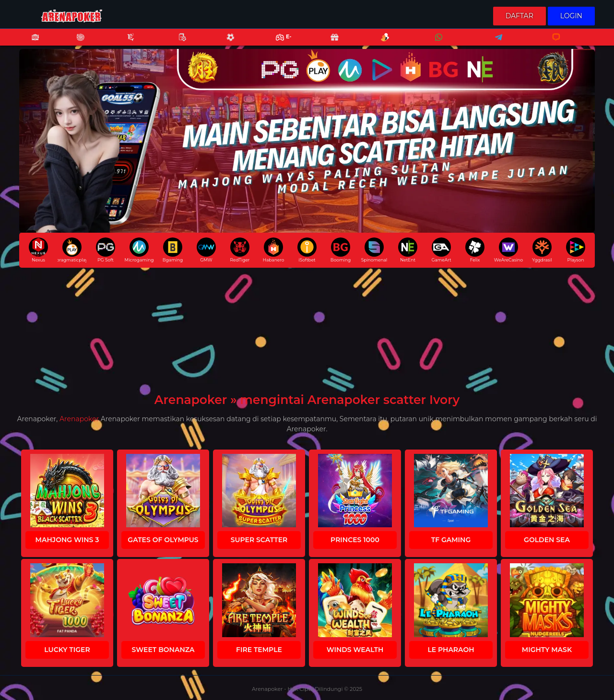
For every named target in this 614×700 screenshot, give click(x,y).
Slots (30, 43)
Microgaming (139, 250)
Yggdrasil (542, 250)
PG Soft (106, 250)
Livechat (552, 43)
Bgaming (173, 250)
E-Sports (277, 43)
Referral (380, 43)
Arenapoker (79, 419)
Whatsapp (437, 43)
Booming (341, 250)
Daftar (520, 16)
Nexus (38, 250)
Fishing (126, 43)
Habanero (274, 250)
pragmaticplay (72, 250)
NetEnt (408, 250)
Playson (576, 250)
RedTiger (240, 250)
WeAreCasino (508, 250)
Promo (330, 43)
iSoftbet (307, 250)
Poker (177, 43)
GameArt (441, 250)
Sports (225, 43)
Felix (475, 250)
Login (571, 16)
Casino (75, 43)
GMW (206, 250)
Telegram (496, 43)
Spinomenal (374, 250)
